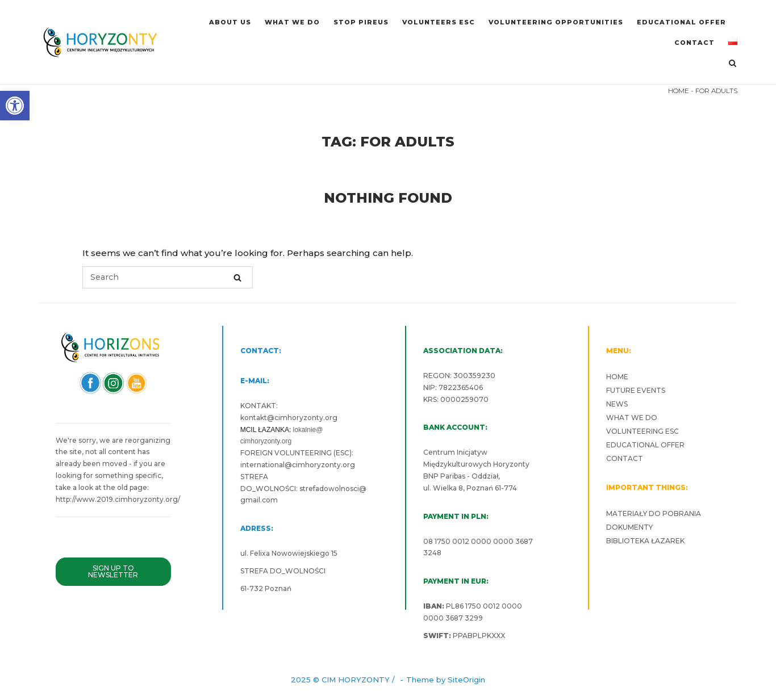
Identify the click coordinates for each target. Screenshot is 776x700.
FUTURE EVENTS (636, 390)
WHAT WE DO (292, 22)
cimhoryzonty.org (306, 418)
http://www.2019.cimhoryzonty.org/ (118, 499)
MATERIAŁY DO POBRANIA (654, 514)
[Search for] (168, 277)
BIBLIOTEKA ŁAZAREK (645, 541)
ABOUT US (230, 22)
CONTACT (694, 43)
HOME (679, 91)
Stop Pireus (361, 22)
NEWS (617, 404)
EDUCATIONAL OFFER (681, 22)
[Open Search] (733, 64)
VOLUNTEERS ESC (439, 22)
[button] (15, 106)
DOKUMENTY (629, 527)
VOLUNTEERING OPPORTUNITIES (556, 22)
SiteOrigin (466, 680)
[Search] (237, 277)
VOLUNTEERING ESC (643, 431)
